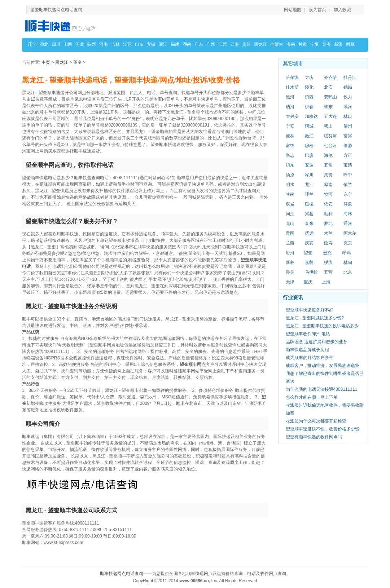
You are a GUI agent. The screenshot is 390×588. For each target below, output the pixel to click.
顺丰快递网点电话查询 (122, 574)
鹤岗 (348, 87)
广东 (199, 44)
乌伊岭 (311, 272)
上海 (326, 282)
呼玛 (346, 253)
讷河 (290, 107)
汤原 (290, 175)
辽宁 (32, 44)
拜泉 (348, 204)
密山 (328, 126)
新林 (290, 262)
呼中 (348, 175)
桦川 (309, 175)
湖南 (187, 44)
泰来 (309, 224)
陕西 (92, 44)
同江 (290, 214)
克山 (290, 224)
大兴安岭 (292, 117)
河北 (80, 44)
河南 (104, 44)
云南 (235, 44)
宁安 (290, 126)
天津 (290, 282)
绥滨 (328, 262)
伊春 (309, 107)
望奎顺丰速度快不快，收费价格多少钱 (323, 429)
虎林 (290, 136)
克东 (348, 243)
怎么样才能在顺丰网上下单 (312, 397)
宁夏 (315, 44)
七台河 (330, 146)
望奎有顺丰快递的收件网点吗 (314, 437)
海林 (348, 214)
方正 (348, 155)
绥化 (309, 87)
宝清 (348, 165)
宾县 (309, 214)
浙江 (163, 44)
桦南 (328, 185)
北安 (328, 87)
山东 (139, 44)
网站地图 (293, 10)
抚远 (309, 233)
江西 (223, 44)
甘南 (290, 194)
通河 (348, 224)
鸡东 (290, 165)
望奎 (78, 62)
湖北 (44, 44)
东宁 (348, 194)
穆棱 (309, 146)
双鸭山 (330, 97)
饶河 (328, 194)
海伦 (328, 155)
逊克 (327, 253)
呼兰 (309, 194)
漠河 (348, 107)
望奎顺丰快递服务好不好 (310, 310)
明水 (290, 185)
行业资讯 (293, 297)
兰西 (290, 243)
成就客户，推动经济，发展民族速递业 (323, 366)
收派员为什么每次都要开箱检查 (316, 421)
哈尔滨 (292, 78)
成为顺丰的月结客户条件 (310, 358)
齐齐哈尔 (330, 78)
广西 (211, 44)
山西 (68, 44)
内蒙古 (277, 44)
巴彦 (309, 155)
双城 (290, 204)
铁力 (348, 97)
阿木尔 (350, 233)
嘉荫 (309, 262)
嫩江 (309, 136)
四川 (56, 44)
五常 (328, 165)
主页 (46, 62)
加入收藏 (342, 10)
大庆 (309, 78)
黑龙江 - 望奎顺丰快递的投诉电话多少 (322, 326)
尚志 (290, 155)
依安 (328, 204)
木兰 (328, 233)
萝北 (328, 224)
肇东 (328, 107)
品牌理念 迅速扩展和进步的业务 (317, 342)
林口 (348, 116)
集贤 (328, 175)
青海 (327, 44)
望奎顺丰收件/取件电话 (308, 334)
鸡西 (309, 97)
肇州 (348, 126)
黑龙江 (260, 44)
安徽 (151, 44)
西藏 (350, 44)
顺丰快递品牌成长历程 (307, 350)
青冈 (290, 233)
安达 (309, 165)
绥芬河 (330, 136)
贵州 (246, 44)
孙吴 (290, 272)
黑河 (290, 97)
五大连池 (330, 117)
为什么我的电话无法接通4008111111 (322, 389)
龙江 (309, 185)
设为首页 (317, 10)
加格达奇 (311, 117)
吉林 (115, 44)
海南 (291, 44)
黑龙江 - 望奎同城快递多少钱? (315, 318)
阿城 (309, 126)
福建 (175, 44)
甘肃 (303, 44)
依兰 (348, 185)
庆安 (309, 243)
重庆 (308, 282)
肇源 (348, 146)
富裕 (348, 136)
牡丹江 (350, 78)
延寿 (328, 243)
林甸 (348, 262)
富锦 (290, 146)
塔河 (290, 253)
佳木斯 (292, 87)
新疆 (338, 44)
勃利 (328, 214)
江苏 (127, 44)
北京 (348, 272)
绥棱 (309, 204)
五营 (328, 272)
